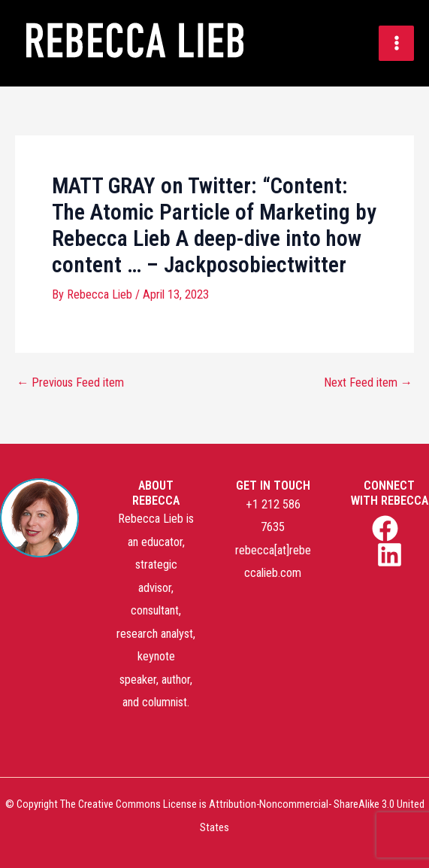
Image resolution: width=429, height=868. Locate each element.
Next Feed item (368, 383)
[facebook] (387, 528)
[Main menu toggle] (396, 43)
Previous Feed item (70, 383)
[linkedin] (391, 555)
